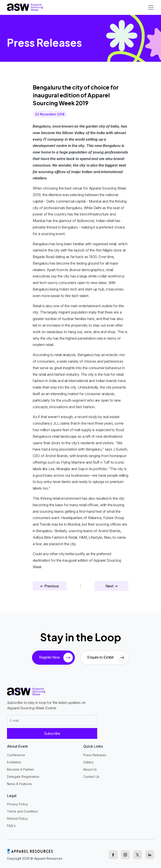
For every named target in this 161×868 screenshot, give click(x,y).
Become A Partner (21, 769)
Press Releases (95, 755)
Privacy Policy (17, 804)
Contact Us (91, 777)
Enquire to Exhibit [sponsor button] (107, 658)
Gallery (88, 762)
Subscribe (52, 733)
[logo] (25, 7)
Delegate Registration (23, 777)
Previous (50, 586)
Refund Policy (17, 819)
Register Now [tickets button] (56, 658)
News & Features (20, 784)
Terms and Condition (22, 811)
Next (112, 586)
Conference (16, 755)
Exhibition (14, 762)
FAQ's (11, 826)
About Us (90, 769)
